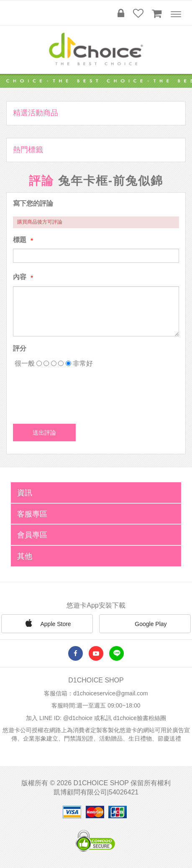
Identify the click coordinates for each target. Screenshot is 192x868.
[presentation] (77, 393)
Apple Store (47, 623)
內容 (20, 277)
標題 (20, 240)
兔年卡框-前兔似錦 (111, 181)
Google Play (145, 624)
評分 (20, 348)
